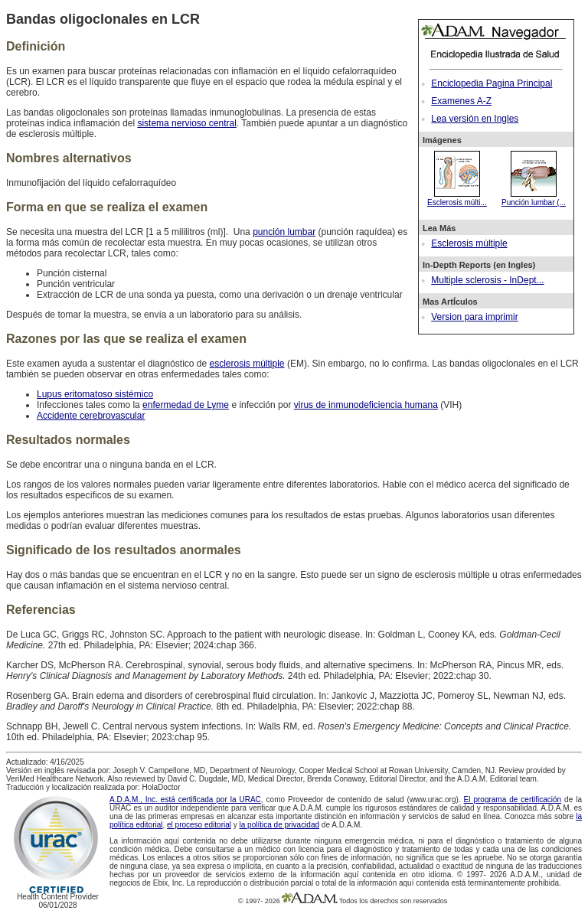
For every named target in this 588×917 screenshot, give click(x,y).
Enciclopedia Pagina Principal (492, 83)
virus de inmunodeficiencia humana (366, 405)
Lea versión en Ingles (475, 119)
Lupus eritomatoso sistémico (95, 394)
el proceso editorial (199, 825)
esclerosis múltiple (247, 364)
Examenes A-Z (461, 101)
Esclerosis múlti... (457, 198)
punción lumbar (284, 232)
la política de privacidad (280, 825)
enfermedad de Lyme (186, 405)
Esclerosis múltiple (469, 243)
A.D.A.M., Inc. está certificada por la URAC (185, 800)
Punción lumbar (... (534, 198)
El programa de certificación (513, 800)
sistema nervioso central (186, 123)
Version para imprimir (474, 317)
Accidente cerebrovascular (91, 416)
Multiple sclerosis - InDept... (487, 280)
